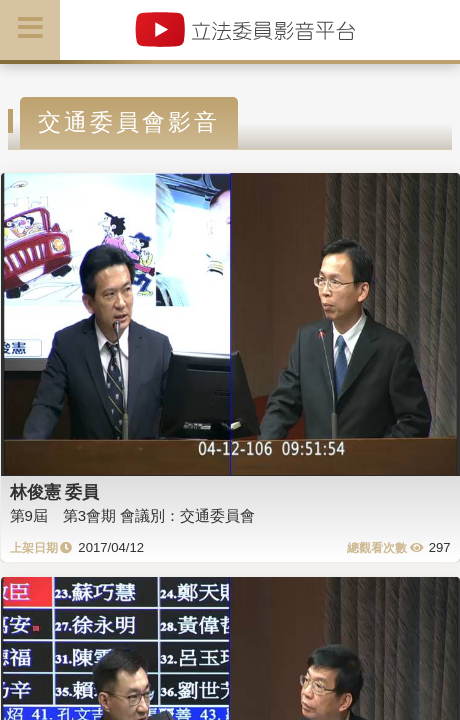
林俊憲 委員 (55, 492)
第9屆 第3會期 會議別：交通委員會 (133, 515)
